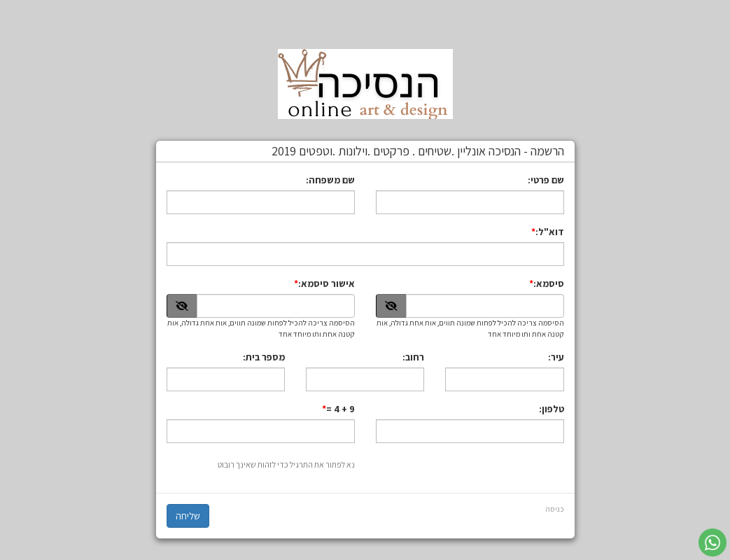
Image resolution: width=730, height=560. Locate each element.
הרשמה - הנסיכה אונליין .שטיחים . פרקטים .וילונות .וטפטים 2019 (418, 151)
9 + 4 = (341, 409)
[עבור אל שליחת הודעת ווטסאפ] (713, 542)
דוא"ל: (550, 232)
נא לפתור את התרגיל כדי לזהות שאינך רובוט (286, 464)
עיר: (556, 357)
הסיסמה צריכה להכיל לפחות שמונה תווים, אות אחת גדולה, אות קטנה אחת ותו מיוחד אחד (470, 328)
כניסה (555, 509)
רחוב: (413, 357)
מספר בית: (264, 357)
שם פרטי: (546, 180)
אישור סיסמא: (327, 283)
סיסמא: (549, 283)
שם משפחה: (330, 180)
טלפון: (552, 409)
